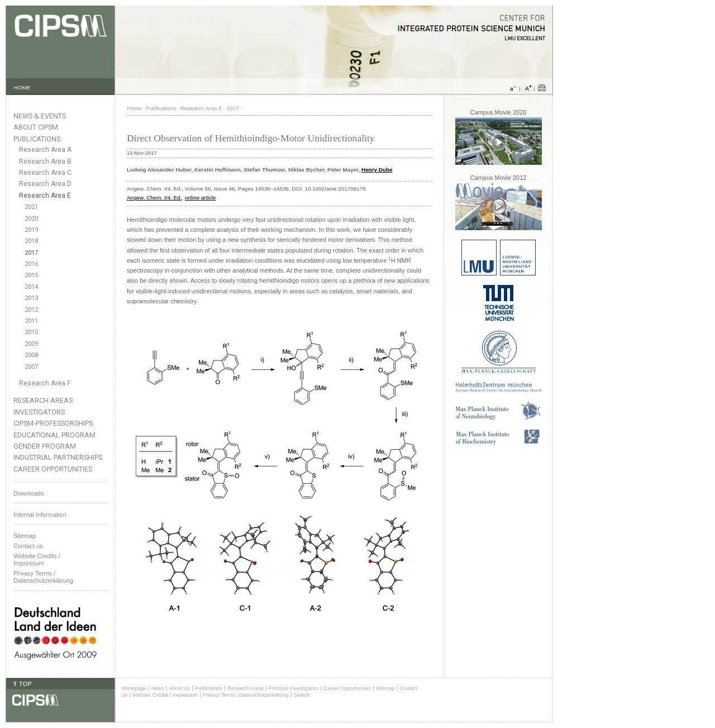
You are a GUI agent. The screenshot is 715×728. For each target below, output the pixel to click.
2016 (31, 264)
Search (302, 695)
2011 (31, 321)
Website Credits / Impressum (165, 695)
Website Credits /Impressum (37, 560)
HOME (22, 87)
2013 (31, 298)
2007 (31, 367)
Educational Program (54, 435)
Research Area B (45, 161)
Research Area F (45, 383)
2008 (31, 355)
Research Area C (45, 173)
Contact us (28, 546)
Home (134, 108)
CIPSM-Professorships (53, 423)
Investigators (39, 412)
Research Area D (45, 184)
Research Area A (45, 150)
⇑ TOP (22, 684)
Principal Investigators (294, 688)
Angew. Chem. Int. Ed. (154, 198)
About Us (179, 688)
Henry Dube (377, 170)
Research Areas (43, 400)
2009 (31, 344)
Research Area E (45, 196)
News (158, 688)
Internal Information (40, 515)
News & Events (40, 116)
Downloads (28, 493)
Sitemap (25, 536)
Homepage (134, 688)
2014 (31, 287)
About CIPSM (36, 127)
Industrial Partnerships (58, 457)
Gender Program (45, 446)
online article (200, 198)
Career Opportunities (53, 469)
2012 (31, 310)
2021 (31, 207)
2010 (31, 332)
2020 (31, 219)
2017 (31, 253)
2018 (31, 241)
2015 (31, 275)
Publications (37, 139)
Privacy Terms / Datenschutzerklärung (43, 577)
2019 (31, 230)
